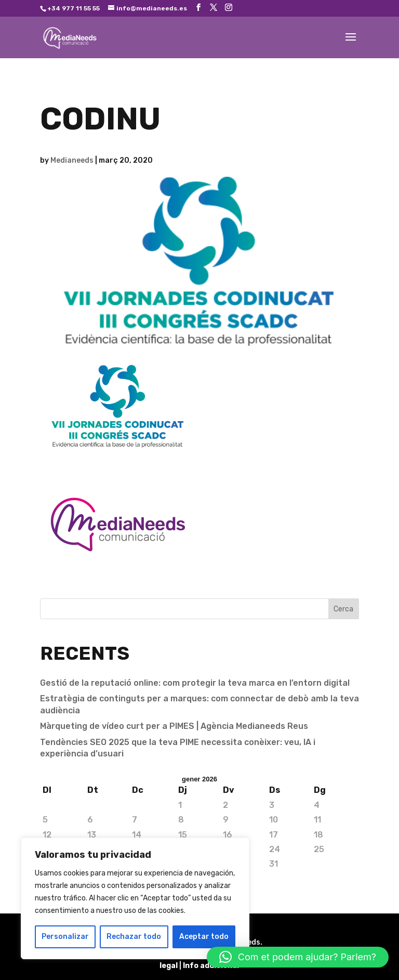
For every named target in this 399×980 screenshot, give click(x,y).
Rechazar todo (134, 937)
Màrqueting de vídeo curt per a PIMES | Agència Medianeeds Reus (174, 726)
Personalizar (65, 937)
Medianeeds (72, 160)
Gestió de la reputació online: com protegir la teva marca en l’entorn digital (195, 683)
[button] (298, 957)
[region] (135, 898)
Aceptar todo (204, 937)
